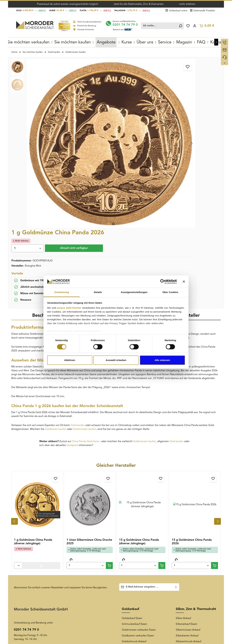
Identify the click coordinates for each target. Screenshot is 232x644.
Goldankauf (130, 448)
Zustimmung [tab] (62, 292)
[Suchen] (180, 25)
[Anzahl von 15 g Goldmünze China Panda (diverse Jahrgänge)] (139, 405)
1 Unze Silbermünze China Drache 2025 (89, 381)
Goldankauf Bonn (78, 575)
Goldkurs (127, 498)
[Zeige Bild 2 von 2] (72, 140)
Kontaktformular (42, 499)
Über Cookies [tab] (170, 292)
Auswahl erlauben (116, 360)
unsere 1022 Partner (69, 308)
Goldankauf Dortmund (81, 552)
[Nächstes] (216, 42)
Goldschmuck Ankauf (134, 481)
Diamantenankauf (186, 510)
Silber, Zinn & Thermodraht (196, 448)
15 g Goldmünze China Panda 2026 (192, 381)
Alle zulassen (162, 360)
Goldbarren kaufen (56, 269)
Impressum (20, 575)
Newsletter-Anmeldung (135, 541)
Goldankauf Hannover (80, 593)
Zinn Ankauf (183, 498)
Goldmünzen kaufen (85, 269)
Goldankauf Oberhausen (82, 541)
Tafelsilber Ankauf (186, 492)
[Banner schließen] (184, 282)
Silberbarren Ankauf (187, 475)
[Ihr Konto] (195, 25)
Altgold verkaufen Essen (136, 487)
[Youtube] (184, 535)
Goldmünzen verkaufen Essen (139, 469)
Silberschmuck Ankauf (188, 481)
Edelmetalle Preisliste (202, 11)
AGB (17, 535)
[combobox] (160, 25)
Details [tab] (98, 292)
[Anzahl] (135, 77)
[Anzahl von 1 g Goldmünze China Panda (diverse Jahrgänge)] (18, 405)
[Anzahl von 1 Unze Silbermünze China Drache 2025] (86, 405)
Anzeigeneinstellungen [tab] (134, 292)
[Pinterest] (189, 535)
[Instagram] (195, 535)
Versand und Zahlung (26, 541)
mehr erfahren (187, 4)
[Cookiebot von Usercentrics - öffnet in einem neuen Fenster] (163, 282)
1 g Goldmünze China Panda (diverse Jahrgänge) (33, 381)
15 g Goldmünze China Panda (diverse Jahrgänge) (139, 381)
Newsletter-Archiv (132, 535)
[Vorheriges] (15, 361)
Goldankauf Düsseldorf (81, 546)
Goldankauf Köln (77, 581)
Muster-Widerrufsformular (28, 552)
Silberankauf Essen (186, 463)
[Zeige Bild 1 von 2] (67, 140)
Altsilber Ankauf (185, 487)
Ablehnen (70, 360)
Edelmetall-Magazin (133, 546)
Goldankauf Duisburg (80, 558)
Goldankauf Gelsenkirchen (83, 535)
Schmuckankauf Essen (134, 463)
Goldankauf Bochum (80, 570)
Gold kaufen (78, 265)
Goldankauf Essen (132, 458)
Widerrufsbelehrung (25, 546)
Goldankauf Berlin (78, 587)
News (126, 526)
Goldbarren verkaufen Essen (138, 475)
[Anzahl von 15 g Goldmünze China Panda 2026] (191, 405)
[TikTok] (206, 535)
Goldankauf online (176, 11)
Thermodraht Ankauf (188, 504)
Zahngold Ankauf (132, 492)
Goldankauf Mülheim (80, 564)
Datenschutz (21, 569)
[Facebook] (179, 535)
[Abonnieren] (176, 426)
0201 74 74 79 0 (127, 24)
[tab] (46, 155)
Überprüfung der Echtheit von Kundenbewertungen (31, 561)
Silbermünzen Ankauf (188, 469)
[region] (62, 101)
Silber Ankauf (183, 458)
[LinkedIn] (200, 535)
